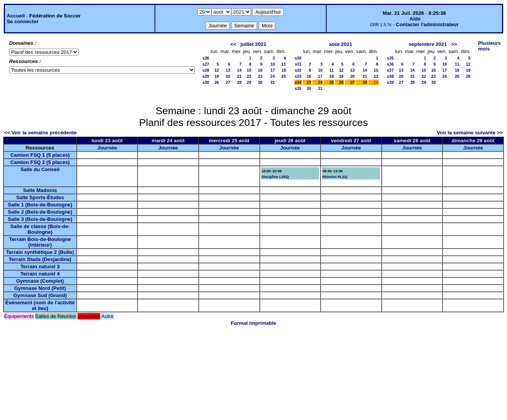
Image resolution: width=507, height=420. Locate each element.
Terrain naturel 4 (40, 274)
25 (284, 76)
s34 (298, 82)
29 (249, 82)
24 (273, 76)
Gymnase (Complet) (40, 281)
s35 (298, 88)
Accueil (16, 16)
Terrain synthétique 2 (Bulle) (40, 252)
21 (239, 76)
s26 (206, 58)
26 (216, 82)
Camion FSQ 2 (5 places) (40, 162)
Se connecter (23, 21)
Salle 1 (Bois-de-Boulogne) (40, 205)
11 (284, 64)
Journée (107, 148)
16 (260, 70)
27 (228, 82)
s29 (206, 76)
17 (273, 70)
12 (216, 70)
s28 (206, 70)
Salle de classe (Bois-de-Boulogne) (40, 229)
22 (249, 76)
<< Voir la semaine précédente (40, 133)
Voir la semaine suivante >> (470, 133)
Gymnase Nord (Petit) (40, 288)
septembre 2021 (428, 44)
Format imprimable (254, 323)
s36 (390, 64)
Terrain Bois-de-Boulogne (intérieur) (40, 242)
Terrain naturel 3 (40, 267)
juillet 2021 (253, 44)
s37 (390, 70)
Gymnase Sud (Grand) (40, 295)
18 (284, 70)
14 (239, 70)
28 (239, 82)
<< (233, 44)
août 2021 (341, 44)
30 (260, 82)
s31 (298, 64)
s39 (390, 82)
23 (260, 76)
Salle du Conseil (40, 169)
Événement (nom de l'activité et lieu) (40, 305)
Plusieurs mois (490, 46)
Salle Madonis (40, 190)
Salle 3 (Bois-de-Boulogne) (40, 219)
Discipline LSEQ (275, 177)
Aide (415, 19)
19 (216, 76)
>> (454, 44)
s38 (390, 76)
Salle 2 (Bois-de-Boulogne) (40, 212)
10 (273, 64)
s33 (298, 76)
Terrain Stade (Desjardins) (40, 259)
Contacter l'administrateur (427, 24)
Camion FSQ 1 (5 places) (40, 155)
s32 (298, 70)
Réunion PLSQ (335, 177)
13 (228, 70)
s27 (206, 64)
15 (249, 70)
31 (273, 82)
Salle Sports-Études (40, 197)
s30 (206, 82)
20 (228, 76)
